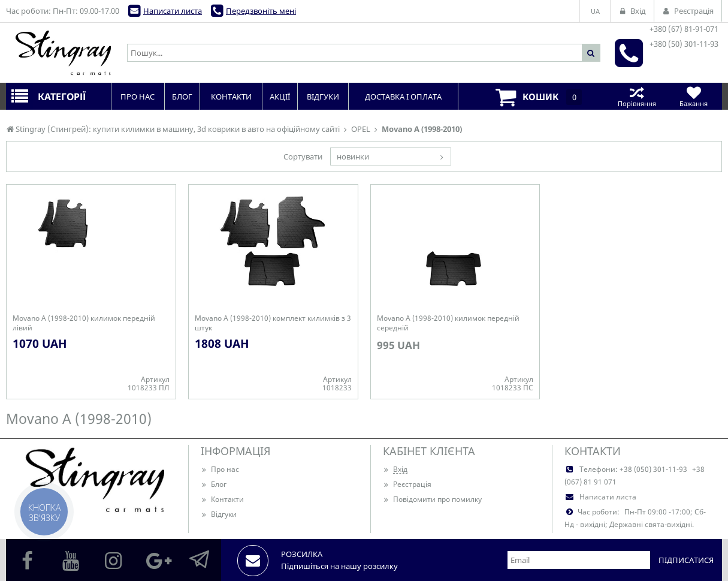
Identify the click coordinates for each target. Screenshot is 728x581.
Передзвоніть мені (261, 11)
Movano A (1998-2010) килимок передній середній (448, 323)
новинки (353, 156)
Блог (214, 484)
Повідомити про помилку (432, 499)
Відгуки (219, 514)
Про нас (220, 469)
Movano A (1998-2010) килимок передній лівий (84, 323)
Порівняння (637, 96)
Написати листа (173, 11)
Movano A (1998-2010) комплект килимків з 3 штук (273, 323)
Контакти (222, 499)
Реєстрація (407, 484)
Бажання (694, 96)
